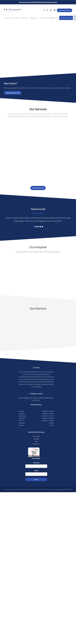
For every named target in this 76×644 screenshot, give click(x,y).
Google (36, 439)
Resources (34, 18)
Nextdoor (36, 444)
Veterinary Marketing (55, 489)
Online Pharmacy (66, 18)
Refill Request (54, 18)
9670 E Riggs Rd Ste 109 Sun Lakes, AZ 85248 (34, 398)
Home (7, 18)
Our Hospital (15, 18)
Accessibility (15, 489)
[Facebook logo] (45, 10)
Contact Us (43, 18)
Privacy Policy (7, 489)
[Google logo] (51, 10)
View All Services (38, 188)
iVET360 (70, 489)
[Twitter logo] (48, 10)
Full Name (36, 463)
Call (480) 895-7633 (13, 93)
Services (25, 18)
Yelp (36, 441)
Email (36, 471)
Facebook (36, 436)
